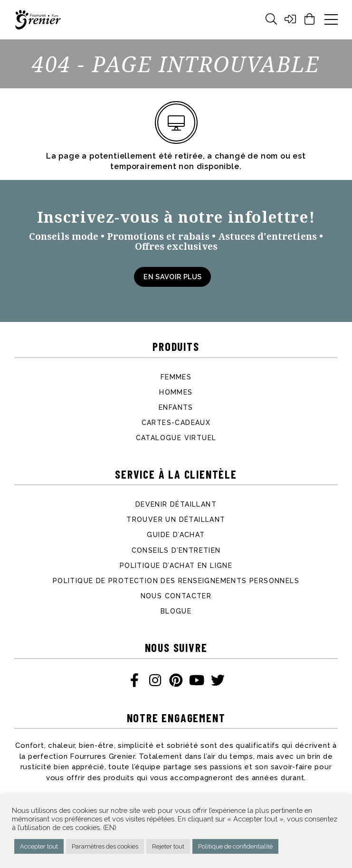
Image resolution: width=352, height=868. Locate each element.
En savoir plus (172, 277)
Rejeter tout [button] (168, 846)
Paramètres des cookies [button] (105, 846)
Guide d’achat (176, 535)
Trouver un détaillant (176, 519)
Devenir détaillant (176, 504)
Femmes (176, 377)
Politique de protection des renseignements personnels (176, 581)
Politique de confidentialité (235, 846)
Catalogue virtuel (176, 438)
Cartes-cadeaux (176, 423)
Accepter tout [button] (39, 846)
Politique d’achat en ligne (176, 566)
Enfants (176, 407)
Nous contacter (176, 596)
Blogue (176, 611)
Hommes (176, 392)
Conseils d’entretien (176, 550)
